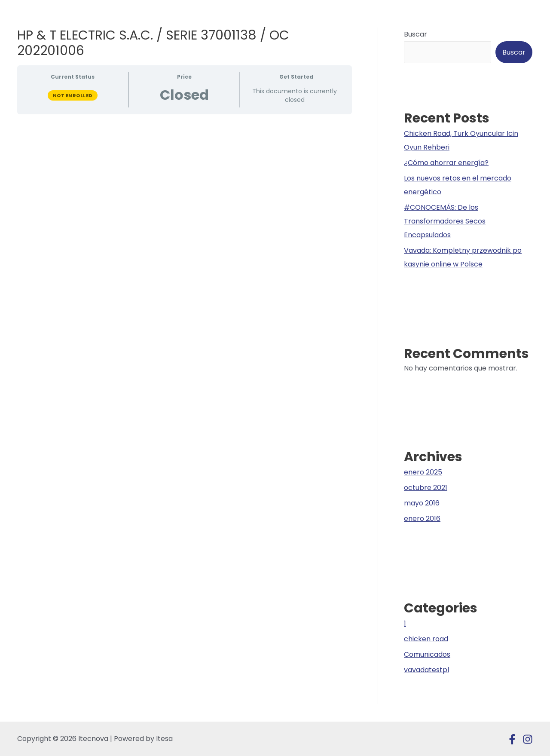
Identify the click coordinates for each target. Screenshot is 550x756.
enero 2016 (422, 519)
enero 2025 (423, 472)
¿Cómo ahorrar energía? (446, 163)
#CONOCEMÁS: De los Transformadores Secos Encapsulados (445, 221)
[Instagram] (528, 739)
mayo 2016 (422, 503)
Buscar (416, 34)
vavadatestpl (426, 670)
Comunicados (427, 654)
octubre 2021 (426, 488)
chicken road (426, 639)
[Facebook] (512, 739)
